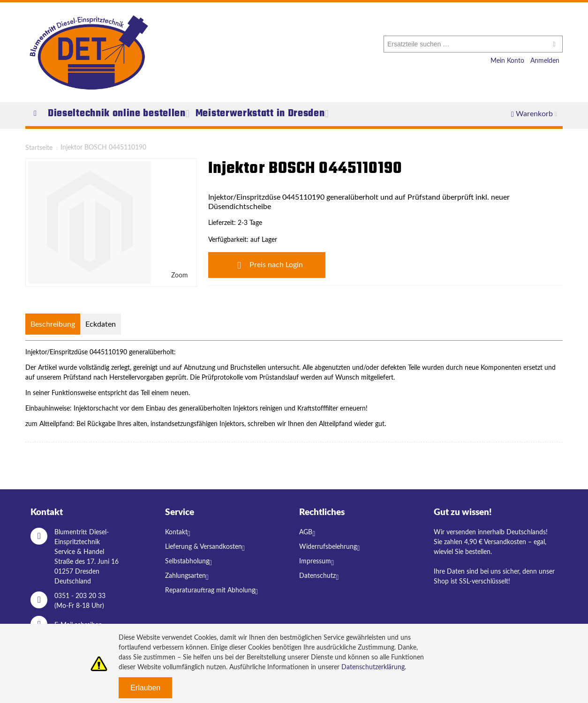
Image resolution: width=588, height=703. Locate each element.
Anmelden (545, 61)
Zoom (180, 276)
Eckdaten (101, 324)
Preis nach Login (267, 265)
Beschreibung (53, 324)
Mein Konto (507, 61)
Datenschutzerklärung (373, 667)
